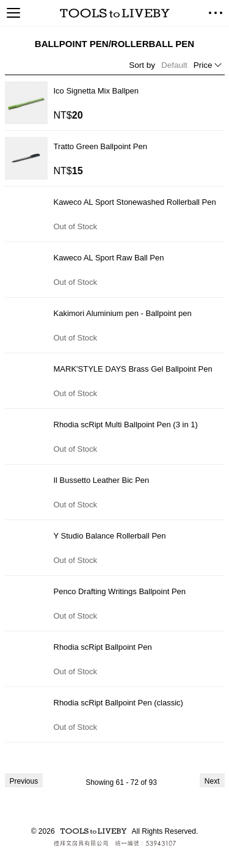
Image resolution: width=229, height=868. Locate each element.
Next (212, 781)
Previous (24, 781)
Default (174, 65)
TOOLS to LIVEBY (115, 13)
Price (203, 65)
